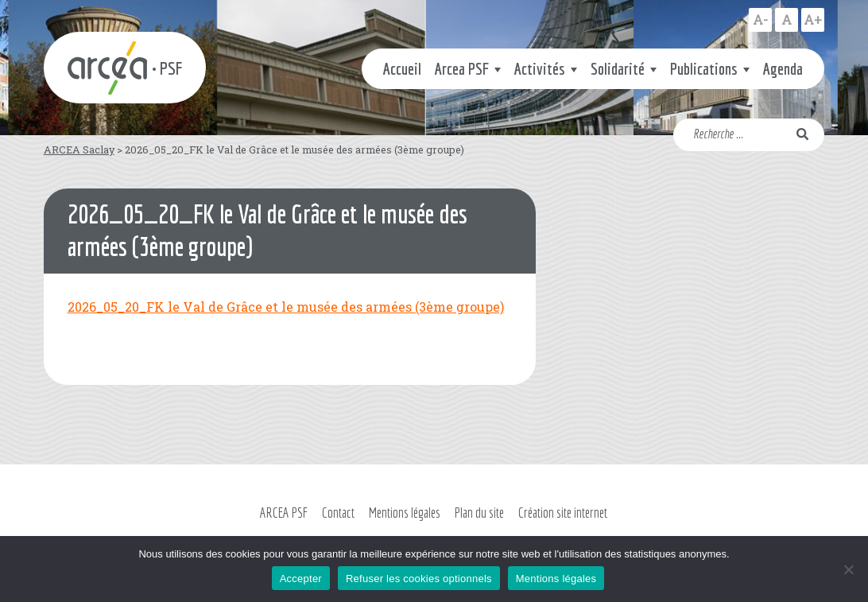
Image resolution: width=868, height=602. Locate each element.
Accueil (402, 68)
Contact (338, 513)
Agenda (783, 68)
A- (760, 19)
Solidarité (618, 68)
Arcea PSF (462, 68)
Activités (540, 68)
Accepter (301, 579)
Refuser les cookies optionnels (419, 579)
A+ (813, 19)
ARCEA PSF (284, 513)
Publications (704, 68)
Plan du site (479, 513)
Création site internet (563, 513)
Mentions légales (405, 513)
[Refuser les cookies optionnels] (848, 569)
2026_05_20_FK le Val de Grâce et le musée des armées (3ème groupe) (286, 307)
